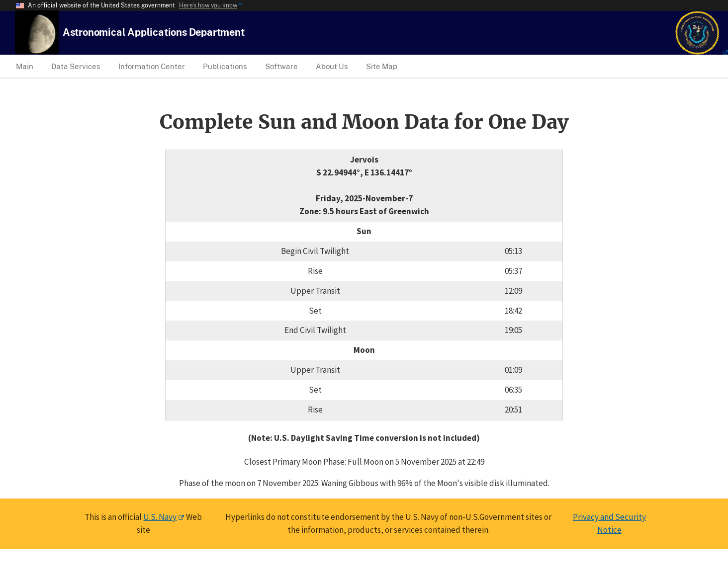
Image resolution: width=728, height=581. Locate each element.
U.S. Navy (160, 517)
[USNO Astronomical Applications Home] (154, 32)
